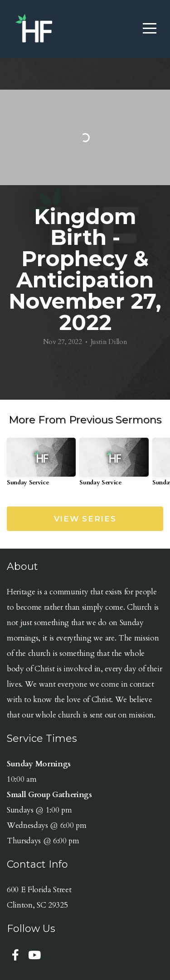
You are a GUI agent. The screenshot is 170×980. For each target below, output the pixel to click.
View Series (85, 519)
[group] (41, 465)
